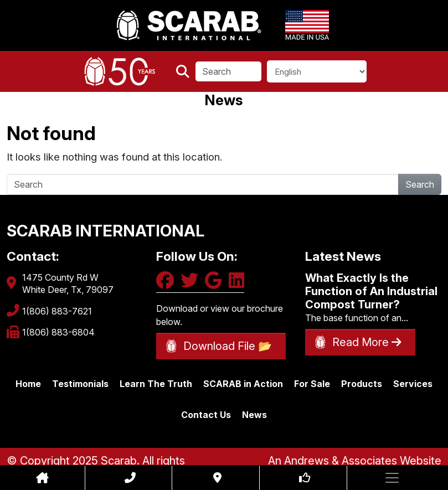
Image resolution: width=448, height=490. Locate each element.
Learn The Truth (156, 384)
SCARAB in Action (243, 384)
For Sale (312, 384)
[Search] (228, 71)
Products (362, 384)
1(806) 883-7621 (57, 311)
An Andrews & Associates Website (355, 461)
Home (28, 384)
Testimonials (80, 384)
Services (413, 384)
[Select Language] (317, 71)
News (254, 415)
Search (420, 184)
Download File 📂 (228, 346)
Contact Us (206, 415)
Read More (367, 342)
